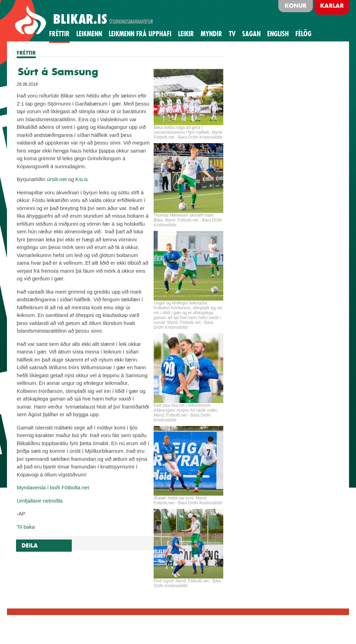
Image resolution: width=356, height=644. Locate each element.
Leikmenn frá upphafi (140, 34)
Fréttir (59, 34)
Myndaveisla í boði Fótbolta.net (53, 487)
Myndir (211, 34)
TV (232, 34)
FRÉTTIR (26, 53)
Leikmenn (89, 34)
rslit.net (58, 179)
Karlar (332, 6)
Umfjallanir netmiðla (40, 501)
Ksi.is (82, 179)
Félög (303, 34)
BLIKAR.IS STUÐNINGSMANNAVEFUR (85, 21)
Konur (296, 6)
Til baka (26, 527)
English (278, 34)
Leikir (186, 34)
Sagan (251, 34)
